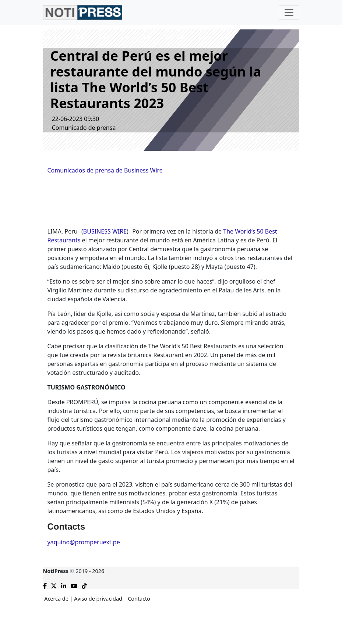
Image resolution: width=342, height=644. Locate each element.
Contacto (139, 599)
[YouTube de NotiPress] (74, 585)
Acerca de (56, 599)
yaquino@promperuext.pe (84, 542)
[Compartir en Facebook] (45, 585)
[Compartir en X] (54, 585)
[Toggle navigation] (289, 13)
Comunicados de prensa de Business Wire (105, 170)
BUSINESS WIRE (105, 231)
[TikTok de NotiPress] (84, 585)
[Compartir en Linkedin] (64, 585)
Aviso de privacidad (98, 599)
